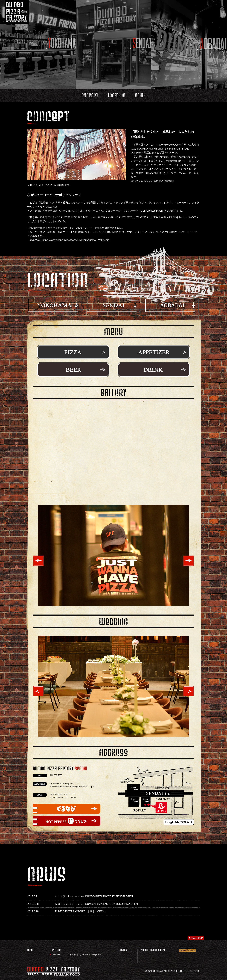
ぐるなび (72, 954)
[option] (113, 556)
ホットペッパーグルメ (91, 954)
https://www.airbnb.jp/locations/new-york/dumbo (69, 240)
